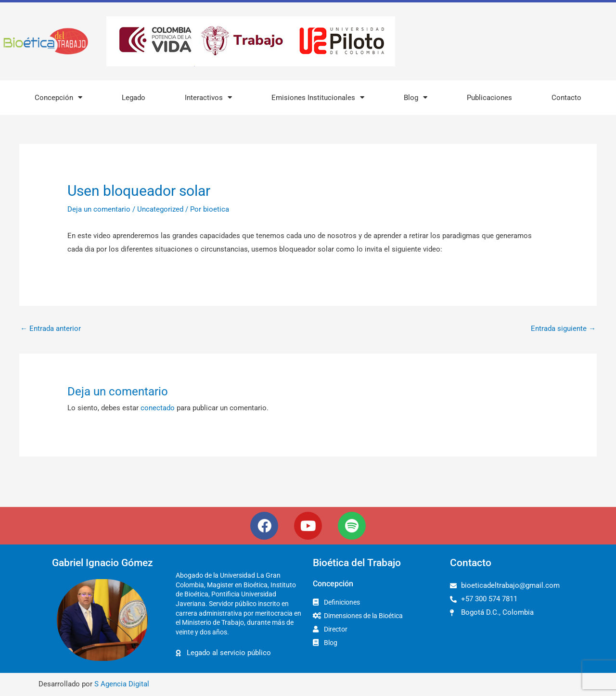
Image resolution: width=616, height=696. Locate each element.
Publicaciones (489, 98)
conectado (158, 408)
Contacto (566, 98)
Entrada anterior (51, 329)
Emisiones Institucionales (318, 97)
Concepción (58, 97)
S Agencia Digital (122, 684)
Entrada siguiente (563, 329)
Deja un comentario (99, 209)
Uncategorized (160, 209)
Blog (416, 97)
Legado (134, 98)
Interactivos (208, 97)
